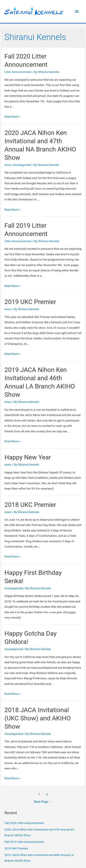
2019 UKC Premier (30, 302)
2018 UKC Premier (30, 505)
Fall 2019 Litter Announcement (24, 842)
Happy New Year (28, 457)
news (8, 165)
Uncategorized (22, 165)
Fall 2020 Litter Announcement (24, 823)
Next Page (43, 802)
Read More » (12, 116)
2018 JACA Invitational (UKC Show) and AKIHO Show (38, 718)
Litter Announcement (18, 72)
